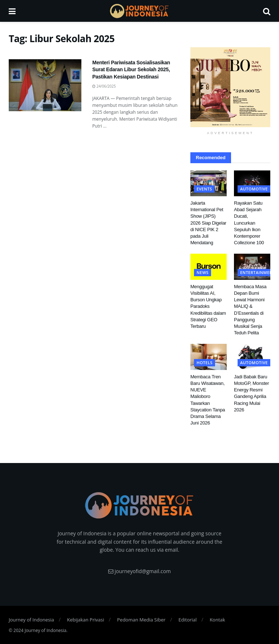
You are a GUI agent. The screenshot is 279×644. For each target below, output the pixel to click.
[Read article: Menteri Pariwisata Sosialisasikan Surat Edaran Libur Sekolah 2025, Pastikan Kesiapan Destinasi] (45, 85)
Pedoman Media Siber (141, 620)
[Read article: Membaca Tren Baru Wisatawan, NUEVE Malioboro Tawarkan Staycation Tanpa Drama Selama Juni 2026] (209, 357)
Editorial (187, 620)
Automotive (254, 189)
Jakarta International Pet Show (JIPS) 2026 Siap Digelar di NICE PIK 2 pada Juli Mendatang (208, 223)
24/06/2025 (104, 86)
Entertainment (258, 272)
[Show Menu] (12, 11)
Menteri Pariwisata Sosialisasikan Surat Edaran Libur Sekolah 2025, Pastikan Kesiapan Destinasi (131, 70)
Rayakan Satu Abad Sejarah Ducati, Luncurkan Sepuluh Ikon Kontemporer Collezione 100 (249, 223)
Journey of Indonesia (31, 620)
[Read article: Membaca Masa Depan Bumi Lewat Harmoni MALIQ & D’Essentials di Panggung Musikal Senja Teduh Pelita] (252, 267)
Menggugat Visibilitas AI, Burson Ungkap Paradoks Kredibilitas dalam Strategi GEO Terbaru (208, 306)
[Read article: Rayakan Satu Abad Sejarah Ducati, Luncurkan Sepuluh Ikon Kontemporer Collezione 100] (252, 184)
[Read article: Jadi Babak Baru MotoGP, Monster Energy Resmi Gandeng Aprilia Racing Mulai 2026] (252, 357)
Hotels (205, 363)
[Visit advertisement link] (230, 87)
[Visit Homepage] (139, 11)
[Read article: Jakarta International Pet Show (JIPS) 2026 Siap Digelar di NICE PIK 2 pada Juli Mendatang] (209, 184)
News (203, 272)
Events (204, 189)
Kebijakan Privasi (85, 620)
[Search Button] (267, 11)
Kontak (217, 620)
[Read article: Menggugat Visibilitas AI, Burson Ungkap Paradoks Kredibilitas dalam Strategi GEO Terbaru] (209, 267)
